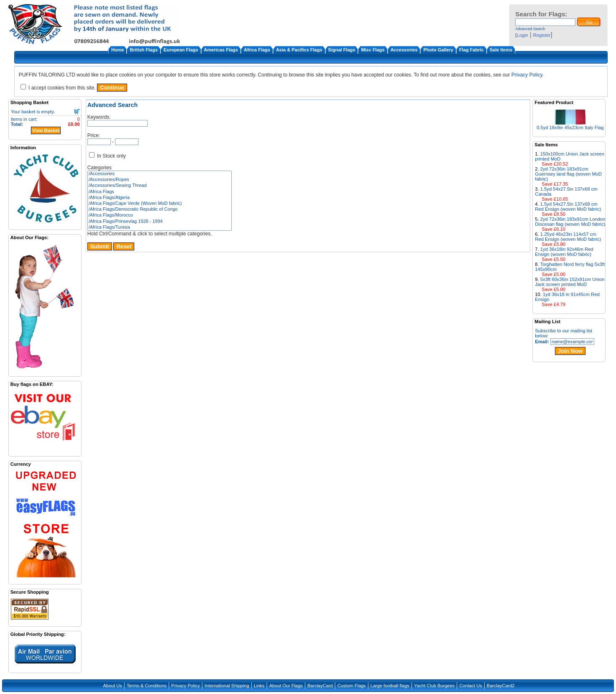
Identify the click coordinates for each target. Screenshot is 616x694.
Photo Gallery (438, 50)
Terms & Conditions (147, 686)
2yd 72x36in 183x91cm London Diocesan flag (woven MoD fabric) (570, 222)
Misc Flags (373, 50)
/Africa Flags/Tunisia (160, 227)
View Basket (46, 130)
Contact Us (470, 686)
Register (542, 35)
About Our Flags (286, 686)
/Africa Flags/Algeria (160, 198)
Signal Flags (342, 50)
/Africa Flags (160, 192)
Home (118, 50)
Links (259, 686)
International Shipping (227, 686)
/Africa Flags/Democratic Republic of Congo (160, 209)
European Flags (181, 50)
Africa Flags (257, 50)
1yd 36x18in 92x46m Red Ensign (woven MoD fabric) (564, 252)
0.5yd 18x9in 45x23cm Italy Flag (570, 128)
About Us (113, 686)
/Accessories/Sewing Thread (160, 186)
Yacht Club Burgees (434, 686)
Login (522, 35)
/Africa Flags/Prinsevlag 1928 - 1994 (160, 222)
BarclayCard (320, 686)
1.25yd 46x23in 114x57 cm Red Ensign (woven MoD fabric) (568, 237)
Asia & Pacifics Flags (299, 50)
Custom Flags (352, 686)
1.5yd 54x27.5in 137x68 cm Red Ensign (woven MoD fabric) (568, 207)
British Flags (144, 50)
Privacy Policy (527, 75)
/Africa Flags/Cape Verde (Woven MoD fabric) (160, 204)
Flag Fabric (472, 50)
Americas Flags (221, 50)
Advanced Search (530, 29)
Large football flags (390, 686)
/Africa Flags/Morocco (160, 215)
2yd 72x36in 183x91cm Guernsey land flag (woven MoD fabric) (568, 174)
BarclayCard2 (501, 686)
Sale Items (501, 50)
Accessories (404, 50)
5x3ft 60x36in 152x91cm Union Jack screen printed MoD (570, 282)
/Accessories (160, 174)
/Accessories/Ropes (160, 180)
